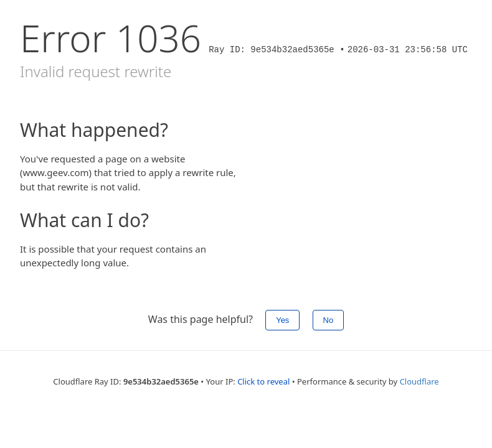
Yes (282, 320)
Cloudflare (419, 381)
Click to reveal (263, 381)
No (329, 320)
